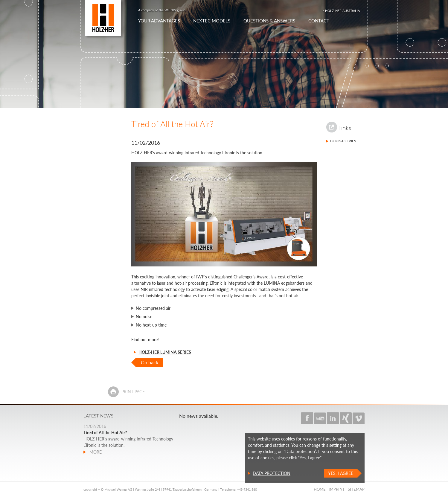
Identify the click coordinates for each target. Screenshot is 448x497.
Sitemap (356, 489)
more (95, 452)
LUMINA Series (343, 141)
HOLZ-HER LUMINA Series (165, 352)
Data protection (272, 473)
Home (320, 489)
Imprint (337, 489)
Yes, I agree (341, 473)
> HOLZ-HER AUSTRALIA (341, 11)
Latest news (98, 416)
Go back (150, 362)
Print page (133, 392)
